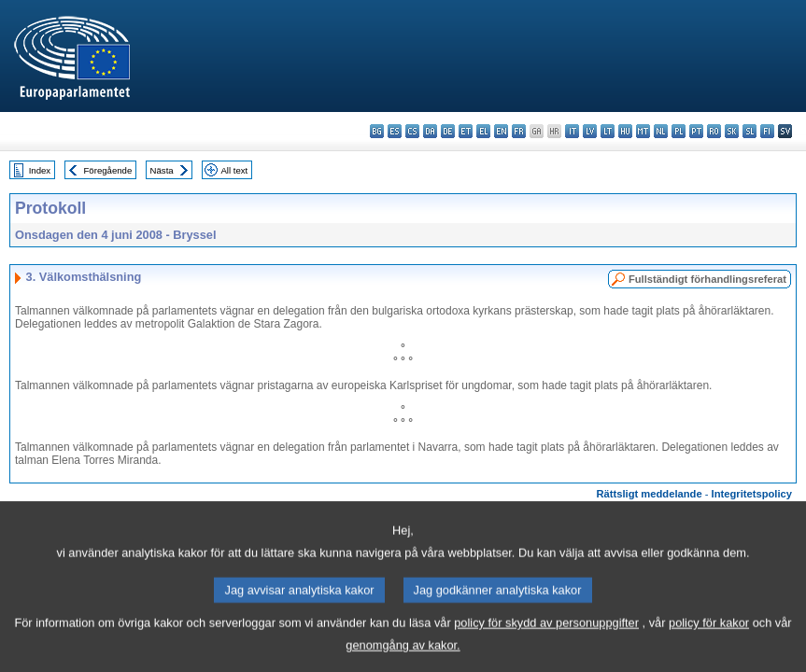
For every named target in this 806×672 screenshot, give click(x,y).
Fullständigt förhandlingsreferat (707, 279)
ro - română (714, 131)
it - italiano (572, 131)
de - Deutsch (448, 131)
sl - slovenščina (749, 131)
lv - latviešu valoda (590, 131)
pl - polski (679, 131)
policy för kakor (709, 641)
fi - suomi (767, 131)
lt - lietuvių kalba (608, 131)
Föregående (108, 170)
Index (40, 170)
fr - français (519, 131)
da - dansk (430, 131)
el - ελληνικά (483, 131)
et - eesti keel (466, 131)
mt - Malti (643, 131)
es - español (395, 131)
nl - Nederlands (661, 131)
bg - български (377, 131)
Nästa (162, 170)
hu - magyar (625, 131)
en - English (501, 131)
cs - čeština (412, 131)
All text (234, 170)
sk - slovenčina (732, 131)
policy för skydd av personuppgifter (546, 641)
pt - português (696, 131)
